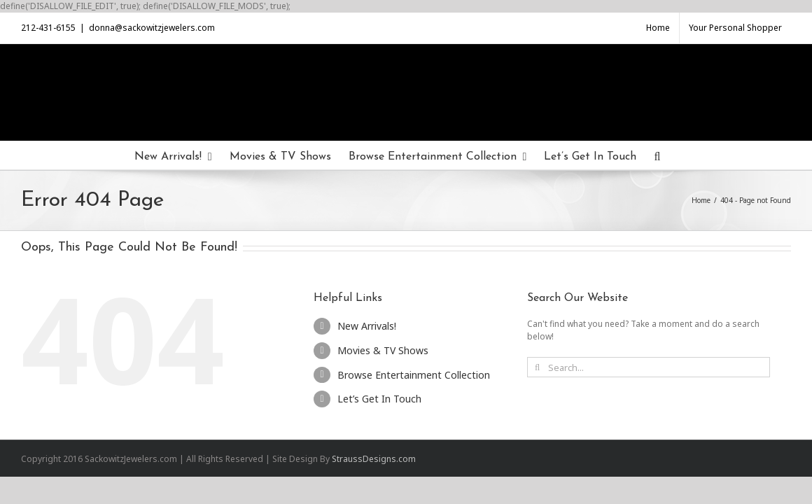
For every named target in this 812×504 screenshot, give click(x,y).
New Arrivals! (367, 326)
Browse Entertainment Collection (414, 375)
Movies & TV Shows (383, 350)
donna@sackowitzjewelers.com (152, 28)
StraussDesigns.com (374, 459)
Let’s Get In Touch (379, 399)
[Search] (694, 155)
